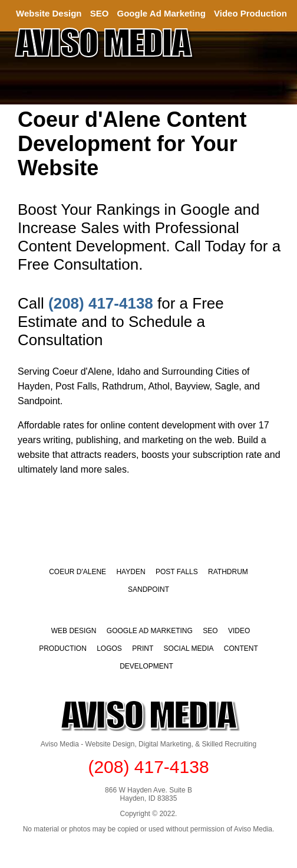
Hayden (131, 572)
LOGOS (109, 648)
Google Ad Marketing (161, 13)
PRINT (143, 648)
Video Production (250, 13)
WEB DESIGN (74, 631)
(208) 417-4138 (101, 303)
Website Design (49, 13)
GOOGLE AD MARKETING (150, 631)
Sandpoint (148, 589)
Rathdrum (228, 572)
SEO (100, 13)
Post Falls (177, 572)
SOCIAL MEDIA (189, 648)
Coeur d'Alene (77, 572)
